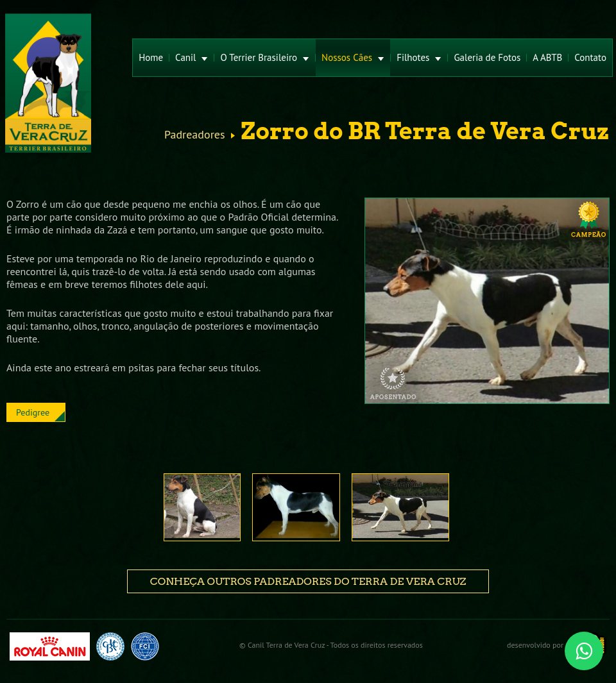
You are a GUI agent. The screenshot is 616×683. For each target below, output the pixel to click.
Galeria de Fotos (487, 57)
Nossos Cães (353, 57)
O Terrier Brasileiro (265, 57)
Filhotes (419, 57)
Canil (192, 57)
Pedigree (33, 412)
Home (151, 57)
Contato (590, 57)
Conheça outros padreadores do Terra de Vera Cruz (308, 581)
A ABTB (547, 57)
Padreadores (194, 135)
